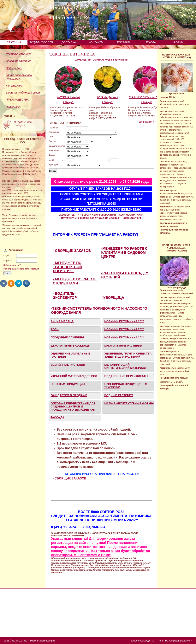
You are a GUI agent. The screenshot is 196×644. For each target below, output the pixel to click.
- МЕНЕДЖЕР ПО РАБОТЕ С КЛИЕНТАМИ (75, 281)
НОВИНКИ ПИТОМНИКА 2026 (124, 321)
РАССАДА (57, 417)
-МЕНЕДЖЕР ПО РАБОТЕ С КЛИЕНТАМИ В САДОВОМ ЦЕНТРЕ (124, 253)
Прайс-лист (14, 107)
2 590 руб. (107, 102)
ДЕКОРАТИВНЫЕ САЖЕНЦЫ (71, 346)
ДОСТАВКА (69, 42)
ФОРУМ (178, 42)
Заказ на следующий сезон (23, 93)
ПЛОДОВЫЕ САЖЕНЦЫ (67, 337)
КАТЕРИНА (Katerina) (68, 97)
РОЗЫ (55, 329)
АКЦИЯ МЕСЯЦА (62, 321)
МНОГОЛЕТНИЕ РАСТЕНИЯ (123, 346)
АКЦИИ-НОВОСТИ (41, 42)
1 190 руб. (68, 102)
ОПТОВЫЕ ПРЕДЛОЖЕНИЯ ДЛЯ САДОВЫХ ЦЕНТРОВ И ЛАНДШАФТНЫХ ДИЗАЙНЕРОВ (73, 407)
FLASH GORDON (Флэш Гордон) (147, 97)
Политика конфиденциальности (175, 641)
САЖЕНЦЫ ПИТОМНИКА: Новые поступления (101, 60)
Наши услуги (14, 68)
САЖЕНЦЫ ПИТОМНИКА (72, 54)
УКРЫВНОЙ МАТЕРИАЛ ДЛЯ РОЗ (74, 376)
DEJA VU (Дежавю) (107, 97)
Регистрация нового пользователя (21, 269)
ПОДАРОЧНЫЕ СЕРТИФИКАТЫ (126, 376)
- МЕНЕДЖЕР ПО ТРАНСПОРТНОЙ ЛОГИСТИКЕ (67, 267)
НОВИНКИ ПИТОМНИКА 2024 (124, 337)
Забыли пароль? (12, 265)
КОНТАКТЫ (96, 42)
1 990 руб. (146, 102)
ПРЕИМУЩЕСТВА (17, 100)
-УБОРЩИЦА (113, 298)
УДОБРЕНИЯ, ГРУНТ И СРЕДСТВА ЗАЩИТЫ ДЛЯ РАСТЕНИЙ (128, 355)
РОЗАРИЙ (123, 42)
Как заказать (14, 86)
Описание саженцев (18, 61)
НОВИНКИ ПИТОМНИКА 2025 (124, 329)
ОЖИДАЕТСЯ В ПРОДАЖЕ (69, 395)
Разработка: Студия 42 (142, 641)
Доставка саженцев (19, 54)
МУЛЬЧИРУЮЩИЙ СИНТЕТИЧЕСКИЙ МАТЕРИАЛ (125, 366)
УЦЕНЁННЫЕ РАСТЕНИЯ (68, 365)
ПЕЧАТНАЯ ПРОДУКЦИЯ (68, 384)
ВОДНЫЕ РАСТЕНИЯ (119, 395)
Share (3, 283)
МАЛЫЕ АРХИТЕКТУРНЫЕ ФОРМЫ (129, 403)
